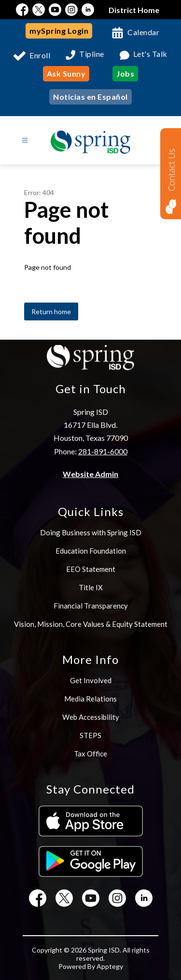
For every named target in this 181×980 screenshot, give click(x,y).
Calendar (143, 32)
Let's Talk (150, 54)
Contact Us (171, 170)
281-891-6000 (103, 451)
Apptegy (110, 966)
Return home (51, 311)
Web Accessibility (91, 717)
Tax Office (90, 754)
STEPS (90, 735)
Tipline (92, 54)
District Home (134, 10)
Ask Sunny (66, 73)
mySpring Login (59, 31)
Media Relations (90, 699)
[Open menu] (25, 140)
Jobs (125, 73)
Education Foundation (91, 551)
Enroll (40, 55)
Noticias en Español (90, 97)
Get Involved (91, 680)
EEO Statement (91, 569)
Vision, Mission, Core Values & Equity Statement (91, 624)
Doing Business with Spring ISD (91, 532)
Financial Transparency (91, 606)
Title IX (91, 587)
